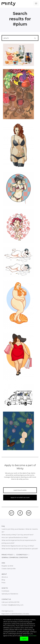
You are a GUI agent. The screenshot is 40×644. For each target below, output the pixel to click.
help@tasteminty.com (16, 605)
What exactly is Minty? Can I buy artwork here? (18, 535)
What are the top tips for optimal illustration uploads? (20, 549)
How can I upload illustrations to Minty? (15, 537)
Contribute (5, 591)
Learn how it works (20, 490)
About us (5, 577)
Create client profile (9, 569)
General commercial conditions (15, 557)
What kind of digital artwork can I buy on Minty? (18, 546)
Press (3, 583)
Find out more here (30, 636)
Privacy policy (8, 555)
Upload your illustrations (10, 594)
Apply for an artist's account (20, 497)
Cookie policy (22, 555)
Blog (3, 580)
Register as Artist (7, 566)
